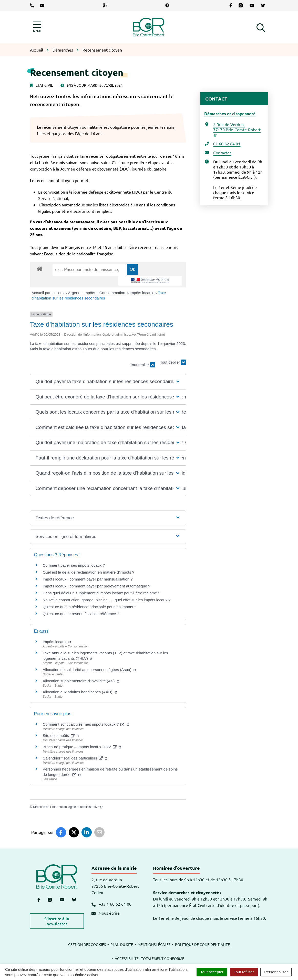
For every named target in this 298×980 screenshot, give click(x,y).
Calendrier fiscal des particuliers (75, 758)
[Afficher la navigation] (37, 27)
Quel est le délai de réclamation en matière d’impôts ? (89, 572)
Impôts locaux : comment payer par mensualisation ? (88, 579)
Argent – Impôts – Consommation (97, 293)
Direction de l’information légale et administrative (68, 807)
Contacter (222, 153)
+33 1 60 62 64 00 (111, 904)
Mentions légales (154, 944)
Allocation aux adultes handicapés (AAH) (80, 692)
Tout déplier (173, 362)
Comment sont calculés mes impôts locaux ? (86, 724)
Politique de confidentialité (202, 944)
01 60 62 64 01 (227, 144)
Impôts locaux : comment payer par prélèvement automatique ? (97, 586)
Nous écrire (106, 913)
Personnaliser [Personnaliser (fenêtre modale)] (276, 972)
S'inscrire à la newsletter (57, 921)
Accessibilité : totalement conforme (150, 958)
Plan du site (122, 944)
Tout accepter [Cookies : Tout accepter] (212, 972)
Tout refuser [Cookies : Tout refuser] (244, 972)
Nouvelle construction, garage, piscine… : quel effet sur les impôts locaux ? (107, 600)
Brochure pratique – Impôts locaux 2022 (82, 747)
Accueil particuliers (48, 293)
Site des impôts (61, 736)
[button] (261, 27)
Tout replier (142, 365)
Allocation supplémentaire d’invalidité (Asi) (81, 681)
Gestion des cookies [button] (87, 944)
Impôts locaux (142, 293)
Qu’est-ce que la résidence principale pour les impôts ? (90, 607)
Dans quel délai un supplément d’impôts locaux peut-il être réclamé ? (102, 593)
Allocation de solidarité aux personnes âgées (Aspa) (89, 670)
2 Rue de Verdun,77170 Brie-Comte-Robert (237, 129)
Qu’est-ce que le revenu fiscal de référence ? (81, 614)
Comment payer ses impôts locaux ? (74, 565)
